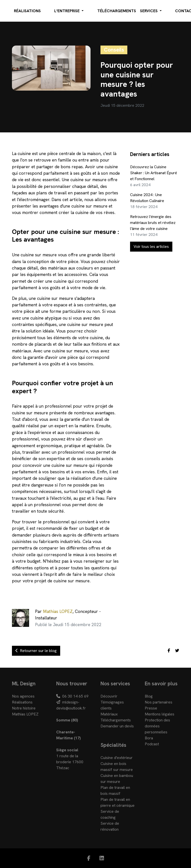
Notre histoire (24, 708)
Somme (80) (67, 720)
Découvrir (109, 696)
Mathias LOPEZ (58, 611)
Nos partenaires (159, 702)
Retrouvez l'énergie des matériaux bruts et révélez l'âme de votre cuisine (153, 223)
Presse (151, 708)
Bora (149, 738)
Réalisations (27, 11)
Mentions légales (160, 714)
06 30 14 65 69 (72, 696)
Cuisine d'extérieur (117, 758)
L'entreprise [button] (67, 11)
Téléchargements (117, 11)
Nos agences (23, 696)
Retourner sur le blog (36, 651)
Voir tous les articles (151, 246)
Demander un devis (117, 726)
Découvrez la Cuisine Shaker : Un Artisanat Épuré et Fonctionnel (154, 173)
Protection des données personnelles (157, 726)
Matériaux (109, 714)
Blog (149, 696)
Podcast (152, 744)
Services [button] (149, 11)
